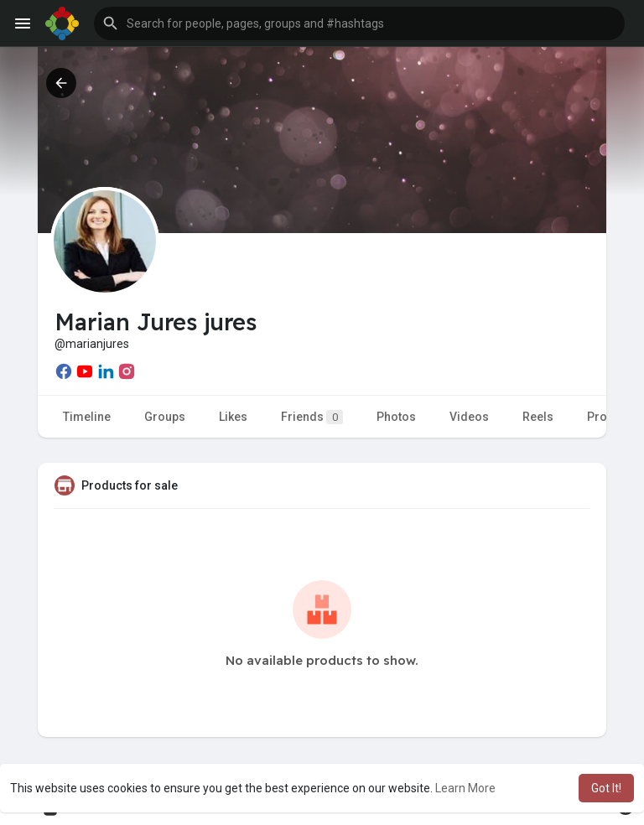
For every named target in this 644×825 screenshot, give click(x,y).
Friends (312, 417)
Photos (396, 417)
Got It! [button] (606, 788)
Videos (469, 417)
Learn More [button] (465, 788)
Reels (538, 417)
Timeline (87, 417)
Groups (165, 417)
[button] (359, 23)
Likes (233, 417)
